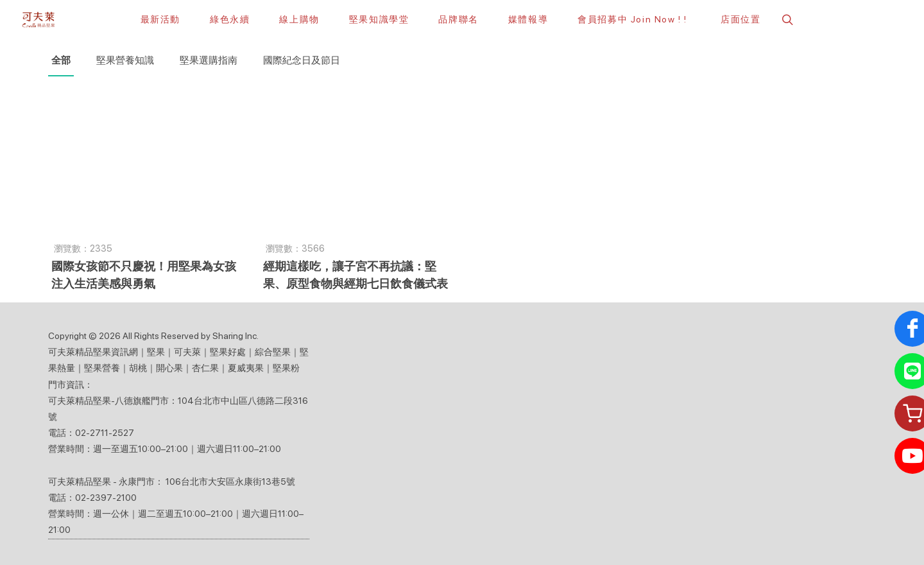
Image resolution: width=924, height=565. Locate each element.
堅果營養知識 (125, 60)
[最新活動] (160, 19)
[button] (786, 19)
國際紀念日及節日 (302, 60)
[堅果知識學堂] (379, 19)
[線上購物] (299, 19)
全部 (61, 60)
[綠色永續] (230, 19)
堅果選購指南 (209, 60)
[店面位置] (739, 19)
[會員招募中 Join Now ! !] (632, 19)
